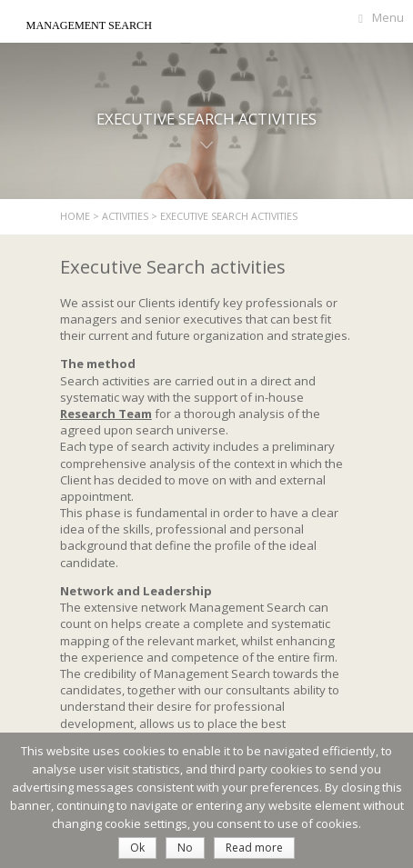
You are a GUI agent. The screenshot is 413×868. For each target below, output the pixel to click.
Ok (137, 848)
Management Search (89, 25)
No (185, 848)
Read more (254, 848)
